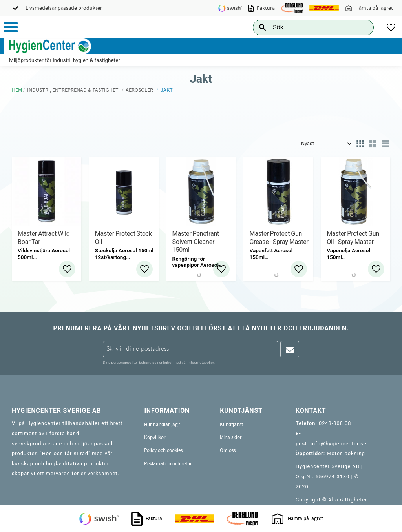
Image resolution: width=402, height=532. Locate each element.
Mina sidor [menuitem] (231, 437)
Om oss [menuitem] (228, 450)
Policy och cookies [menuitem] (163, 450)
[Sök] (362, 27)
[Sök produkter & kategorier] (304, 27)
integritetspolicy (201, 362)
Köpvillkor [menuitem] (155, 437)
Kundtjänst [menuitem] (231, 425)
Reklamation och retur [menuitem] (168, 464)
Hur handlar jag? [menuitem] (162, 425)
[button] (11, 27)
